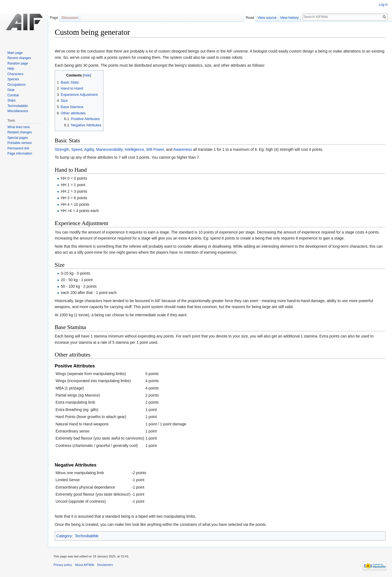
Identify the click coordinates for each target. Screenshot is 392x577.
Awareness (183, 149)
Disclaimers (105, 565)
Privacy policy (63, 565)
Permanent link (18, 148)
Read (250, 18)
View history (289, 18)
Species (13, 79)
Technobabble (87, 536)
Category (64, 536)
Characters (15, 74)
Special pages (18, 138)
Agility (89, 149)
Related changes (20, 132)
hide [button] (87, 75)
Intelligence (134, 149)
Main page (15, 53)
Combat (13, 95)
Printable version (19, 143)
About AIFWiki (85, 565)
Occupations (16, 85)
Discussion (70, 18)
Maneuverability (109, 149)
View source (267, 18)
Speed (77, 149)
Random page (18, 63)
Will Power (155, 149)
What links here (19, 127)
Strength (62, 149)
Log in (383, 5)
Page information (20, 154)
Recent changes (19, 58)
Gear (11, 90)
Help (11, 69)
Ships (11, 100)
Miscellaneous (18, 111)
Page (54, 18)
